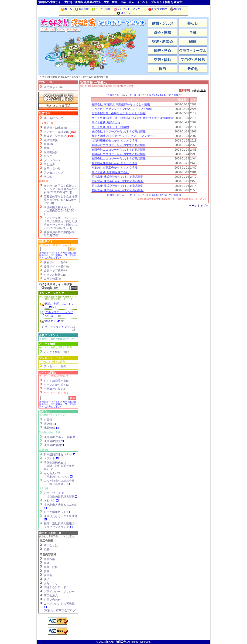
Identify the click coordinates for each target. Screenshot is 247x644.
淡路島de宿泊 (54, 445)
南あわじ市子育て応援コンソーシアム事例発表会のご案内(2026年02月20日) (61, 189)
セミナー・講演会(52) (57, 132)
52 (161, 95)
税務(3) (48, 144)
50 (154, 95)
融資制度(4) (51, 140)
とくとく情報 (101, 9)
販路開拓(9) (51, 152)
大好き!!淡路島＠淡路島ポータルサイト (63, 77)
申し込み (49, 164)
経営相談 (49, 559)
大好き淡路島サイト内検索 (55, 284)
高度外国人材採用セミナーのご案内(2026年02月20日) (61, 211)
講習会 (48, 575)
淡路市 (129, 51)
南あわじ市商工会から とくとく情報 (114, 168)
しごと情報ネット (57, 512)
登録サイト (178, 9)
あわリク (51, 501)
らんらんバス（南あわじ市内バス (58, 475)
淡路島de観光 (54, 441)
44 (131, 95)
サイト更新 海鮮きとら (106, 122)
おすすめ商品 (158, 9)
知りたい (45, 412)
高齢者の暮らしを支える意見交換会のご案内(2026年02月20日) (61, 200)
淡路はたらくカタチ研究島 (61, 518)
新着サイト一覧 (54, 262)
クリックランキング (51, 293)
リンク (48, 156)
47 (142, 95)
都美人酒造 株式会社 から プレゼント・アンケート (123, 136)
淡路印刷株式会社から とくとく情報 (114, 141)
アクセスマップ (54, 173)
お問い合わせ (52, 168)
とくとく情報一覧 (55, 352)
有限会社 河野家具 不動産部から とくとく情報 (121, 104)
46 (139, 95)
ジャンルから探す (55, 385)
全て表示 (49, 87)
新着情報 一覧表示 (93, 83)
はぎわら (53, 321)
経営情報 (45, 113)
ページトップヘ (199, 206)
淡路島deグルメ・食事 (59, 437)
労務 (47, 571)
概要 (47, 549)
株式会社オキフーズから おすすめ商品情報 (118, 132)
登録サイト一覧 (54, 267)
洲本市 (93, 51)
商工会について (54, 118)
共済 (47, 579)
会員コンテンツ (49, 335)
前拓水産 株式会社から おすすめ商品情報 (118, 177)
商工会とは (51, 545)
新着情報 (82, 9)
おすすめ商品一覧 (55, 381)
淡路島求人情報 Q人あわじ (61, 506)
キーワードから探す (56, 393)
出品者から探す (54, 389)
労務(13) (49, 148)
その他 (48, 177)
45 (135, 95)
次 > (171, 95)
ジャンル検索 (52, 275)
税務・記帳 (51, 567)
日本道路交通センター (60, 454)
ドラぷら (51, 458)
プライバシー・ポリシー (59, 592)
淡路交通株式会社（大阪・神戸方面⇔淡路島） (59, 466)
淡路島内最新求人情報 (62, 497)
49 (150, 95)
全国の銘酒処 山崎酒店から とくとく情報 (118, 113)
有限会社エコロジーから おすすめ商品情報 (118, 145)
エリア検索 (51, 279)
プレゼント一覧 (54, 366)
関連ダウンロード (55, 587)
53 (165, 95)
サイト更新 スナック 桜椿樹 (110, 127)
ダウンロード (52, 160)
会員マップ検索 (54, 270)
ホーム (66, 9)
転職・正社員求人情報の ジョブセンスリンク (59, 525)
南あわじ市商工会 (50, 533)
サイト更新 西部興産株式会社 (110, 172)
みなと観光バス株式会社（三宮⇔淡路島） (59, 482)
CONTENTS (47, 82)
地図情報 (51, 428)
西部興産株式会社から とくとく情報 (114, 163)
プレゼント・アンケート (129, 9)
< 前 (117, 95)
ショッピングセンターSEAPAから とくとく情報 (122, 109)
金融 (47, 563)
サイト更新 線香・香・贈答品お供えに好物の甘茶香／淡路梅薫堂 (132, 118)
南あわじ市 (57, 51)
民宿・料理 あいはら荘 (59, 305)
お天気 (48, 420)
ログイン (124, 13)
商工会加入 (51, 596)
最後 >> (178, 95)
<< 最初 (110, 95)
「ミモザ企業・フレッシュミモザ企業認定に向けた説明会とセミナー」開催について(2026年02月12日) (61, 223)
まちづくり (51, 583)
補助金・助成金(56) (56, 128)
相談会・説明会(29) (56, 136)
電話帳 (50, 424)
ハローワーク (54, 493)
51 (157, 95)
